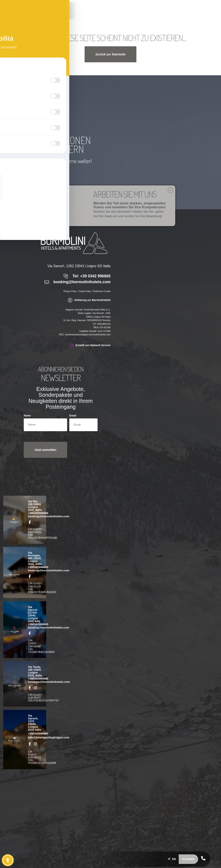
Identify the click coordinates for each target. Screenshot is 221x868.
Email (73, 416)
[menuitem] (165, 858)
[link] (24, 14)
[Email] (83, 425)
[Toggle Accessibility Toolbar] (8, 860)
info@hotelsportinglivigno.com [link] (49, 737)
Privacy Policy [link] (70, 291)
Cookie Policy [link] (85, 291)
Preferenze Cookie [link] (102, 291)
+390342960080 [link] (38, 679)
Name (27, 416)
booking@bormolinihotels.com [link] (48, 516)
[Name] (45, 425)
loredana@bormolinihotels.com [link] (49, 682)
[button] (185, 858)
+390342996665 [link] (38, 513)
